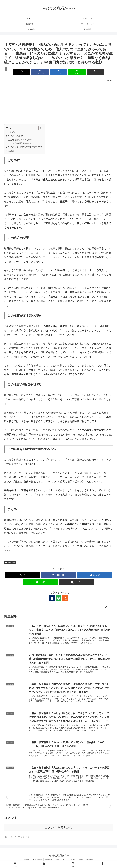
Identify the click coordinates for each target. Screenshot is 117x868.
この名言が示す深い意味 (20, 140)
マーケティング (62, 860)
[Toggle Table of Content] (39, 128)
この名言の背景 (15, 136)
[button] (95, 72)
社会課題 (89, 860)
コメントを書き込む (59, 828)
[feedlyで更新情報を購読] (59, 598)
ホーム (27, 860)
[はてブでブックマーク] (59, 72)
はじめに (12, 132)
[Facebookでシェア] (40, 72)
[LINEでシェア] (77, 72)
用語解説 (49, 860)
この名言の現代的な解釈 (20, 143)
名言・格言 (10, 562)
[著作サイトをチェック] (52, 598)
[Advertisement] (59, 103)
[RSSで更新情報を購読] (65, 598)
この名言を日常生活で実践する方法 (25, 147)
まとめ (11, 151)
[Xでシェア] (22, 72)
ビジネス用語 (77, 860)
